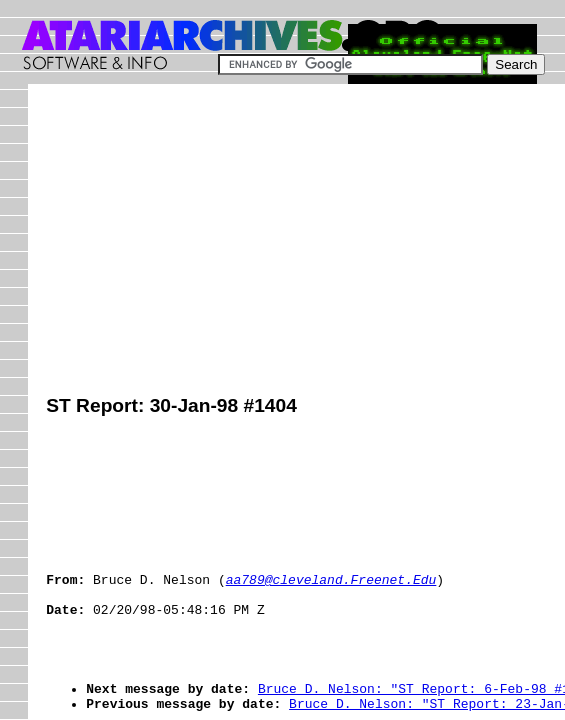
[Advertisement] (305, 242)
